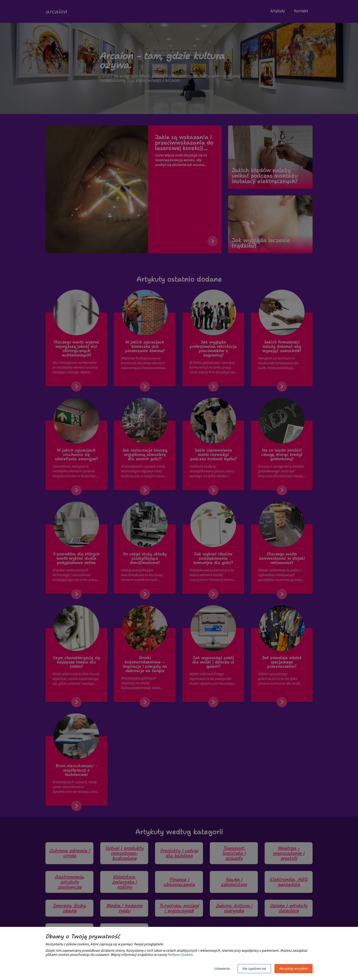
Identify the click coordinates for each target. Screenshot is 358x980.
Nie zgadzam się (254, 969)
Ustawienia (222, 969)
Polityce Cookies (180, 955)
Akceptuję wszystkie (294, 969)
